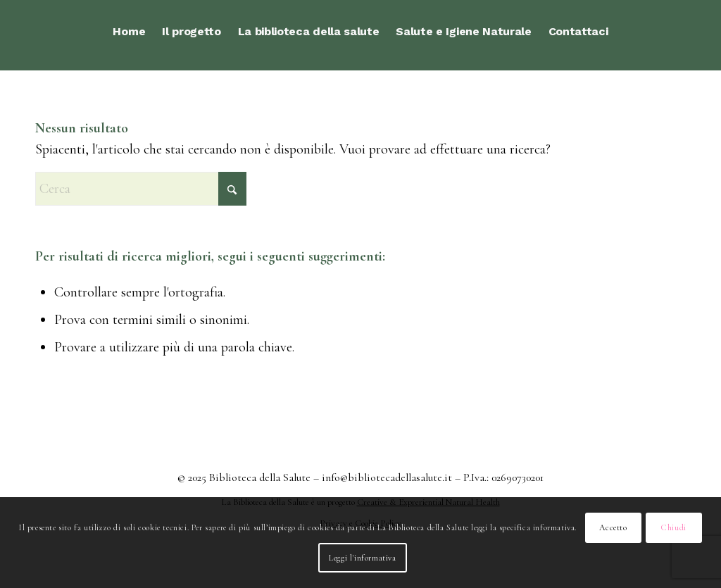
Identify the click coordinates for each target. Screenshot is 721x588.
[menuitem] (129, 32)
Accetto (613, 527)
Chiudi (674, 527)
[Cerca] (141, 189)
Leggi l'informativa (362, 558)
